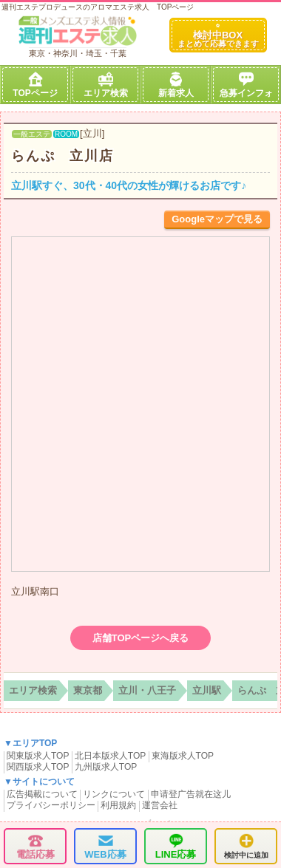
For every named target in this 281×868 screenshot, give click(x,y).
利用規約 (118, 805)
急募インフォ (246, 85)
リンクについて (114, 794)
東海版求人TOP (183, 756)
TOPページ (35, 85)
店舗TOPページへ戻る (141, 638)
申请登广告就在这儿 (191, 794)
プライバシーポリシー (51, 805)
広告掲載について (42, 794)
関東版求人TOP (38, 756)
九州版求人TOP (106, 767)
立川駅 (207, 690)
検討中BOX (218, 36)
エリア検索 (106, 85)
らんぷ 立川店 (62, 156)
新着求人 (176, 85)
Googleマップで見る (217, 219)
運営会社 (160, 805)
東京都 (88, 690)
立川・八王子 (147, 690)
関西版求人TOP (38, 767)
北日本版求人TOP (110, 756)
